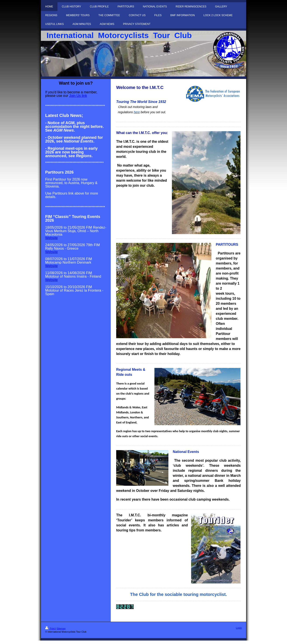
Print (50, 628)
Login (239, 628)
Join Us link (78, 96)
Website (52, 238)
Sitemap (61, 628)
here (137, 112)
